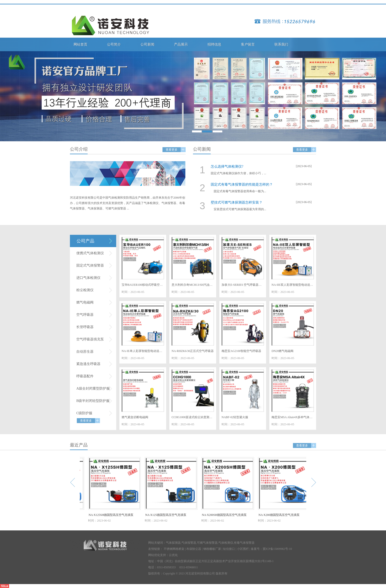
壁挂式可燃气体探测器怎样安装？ (237, 202)
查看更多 (172, 150)
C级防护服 (84, 413)
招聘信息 (214, 44)
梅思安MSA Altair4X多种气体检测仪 (293, 417)
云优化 (173, 555)
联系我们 (281, 44)
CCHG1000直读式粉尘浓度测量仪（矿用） (193, 417)
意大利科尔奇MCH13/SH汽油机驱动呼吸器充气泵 (193, 285)
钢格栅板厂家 (212, 549)
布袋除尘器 (194, 549)
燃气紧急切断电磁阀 (135, 417)
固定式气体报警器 (90, 265)
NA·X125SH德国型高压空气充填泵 (113, 515)
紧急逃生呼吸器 (88, 364)
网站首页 (80, 44)
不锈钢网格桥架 (174, 549)
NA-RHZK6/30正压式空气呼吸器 (193, 351)
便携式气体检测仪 (90, 253)
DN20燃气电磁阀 (282, 351)
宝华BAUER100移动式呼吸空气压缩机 (143, 285)
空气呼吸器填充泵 (90, 339)
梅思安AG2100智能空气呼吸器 (241, 351)
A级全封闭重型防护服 (93, 389)
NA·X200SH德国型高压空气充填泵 (226, 515)
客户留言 (248, 44)
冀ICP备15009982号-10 (277, 549)
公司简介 (114, 44)
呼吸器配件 (85, 376)
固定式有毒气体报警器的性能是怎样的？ (242, 184)
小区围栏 (243, 549)
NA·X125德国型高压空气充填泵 (167, 515)
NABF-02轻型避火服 (235, 417)
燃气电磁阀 (85, 302)
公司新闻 (147, 44)
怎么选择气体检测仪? (227, 167)
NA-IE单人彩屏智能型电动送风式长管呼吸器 (143, 351)
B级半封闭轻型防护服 (93, 401)
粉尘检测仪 (85, 290)
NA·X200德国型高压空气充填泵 (281, 515)
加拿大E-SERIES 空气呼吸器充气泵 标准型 (243, 285)
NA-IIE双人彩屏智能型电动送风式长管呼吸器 (293, 285)
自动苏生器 (85, 352)
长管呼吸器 (85, 327)
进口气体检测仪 (88, 278)
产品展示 (181, 44)
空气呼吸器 (85, 315)
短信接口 (229, 549)
